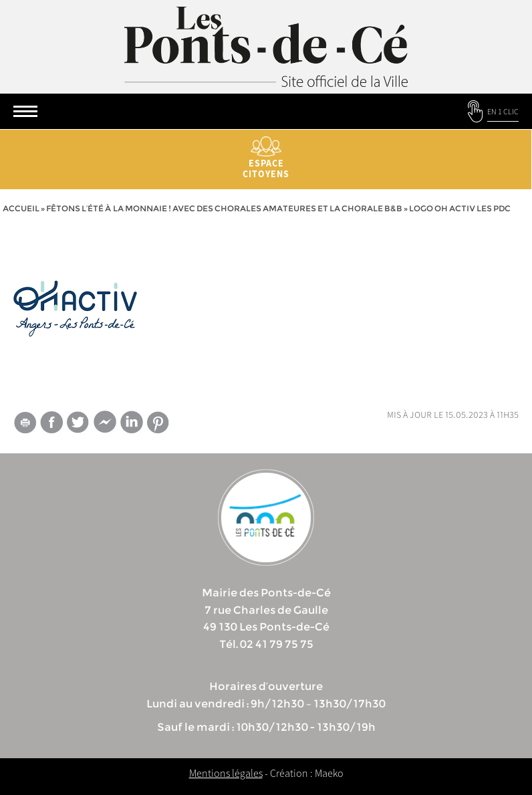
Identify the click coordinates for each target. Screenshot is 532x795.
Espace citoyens (266, 158)
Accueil (21, 208)
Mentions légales (226, 773)
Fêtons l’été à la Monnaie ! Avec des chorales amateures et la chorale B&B (224, 208)
